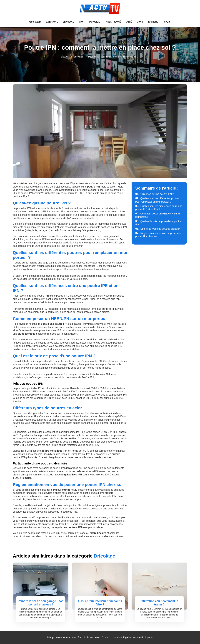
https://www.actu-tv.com (62, 637)
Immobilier (95, 22)
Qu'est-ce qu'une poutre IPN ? (155, 194)
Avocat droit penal (143, 637)
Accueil (65, 57)
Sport (140, 22)
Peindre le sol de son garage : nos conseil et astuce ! (41, 603)
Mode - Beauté (113, 22)
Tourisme (153, 22)
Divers (167, 22)
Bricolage (68, 22)
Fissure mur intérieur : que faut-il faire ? (100, 603)
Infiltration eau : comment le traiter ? (159, 603)
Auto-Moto (52, 22)
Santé (129, 22)
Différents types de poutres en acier (158, 229)
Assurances (35, 22)
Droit (82, 22)
